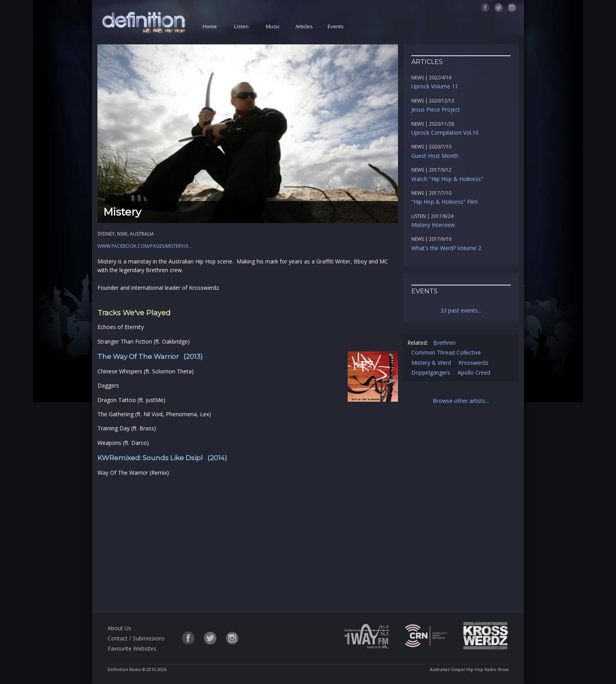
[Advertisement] (247, 543)
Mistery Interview (433, 225)
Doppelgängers (431, 372)
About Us (119, 628)
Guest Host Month (435, 156)
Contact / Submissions (136, 638)
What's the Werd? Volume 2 (446, 248)
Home (210, 26)
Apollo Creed (474, 372)
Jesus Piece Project (436, 109)
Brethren (445, 343)
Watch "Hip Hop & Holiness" (447, 179)
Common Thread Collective (446, 352)
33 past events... (461, 310)
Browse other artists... (461, 401)
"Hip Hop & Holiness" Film (445, 202)
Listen (241, 26)
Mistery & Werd (431, 363)
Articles (304, 26)
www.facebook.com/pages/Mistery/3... (145, 246)
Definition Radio (124, 669)
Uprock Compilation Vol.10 (445, 133)
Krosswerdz (473, 363)
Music (273, 26)
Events (336, 26)
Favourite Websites (132, 648)
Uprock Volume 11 (435, 86)
